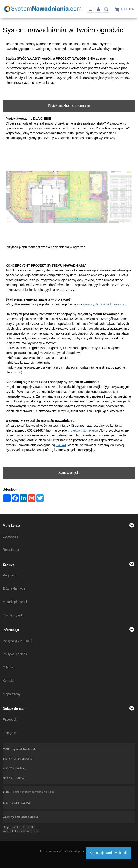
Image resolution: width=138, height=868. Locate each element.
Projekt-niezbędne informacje (69, 106)
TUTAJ (61, 445)
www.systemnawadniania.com (105, 304)
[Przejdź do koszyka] (128, 9)
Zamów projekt (69, 473)
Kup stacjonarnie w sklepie (109, 853)
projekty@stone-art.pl (83, 430)
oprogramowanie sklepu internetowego (76, 851)
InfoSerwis (46, 851)
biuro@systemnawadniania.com (33, 792)
